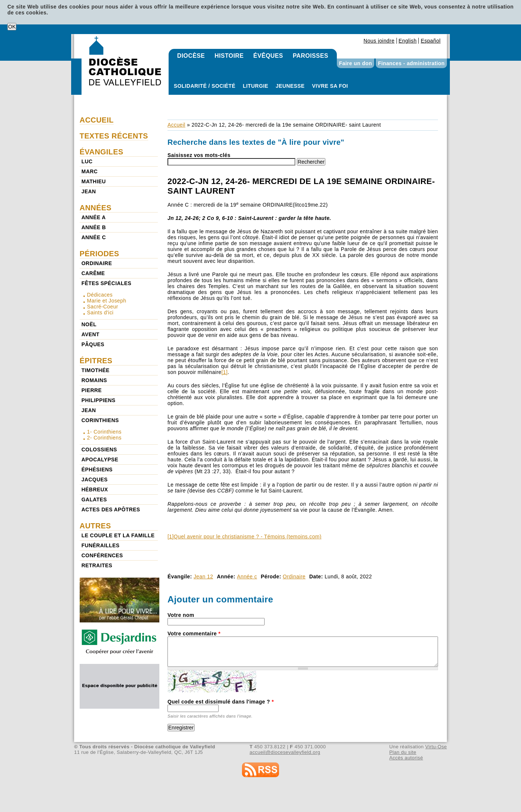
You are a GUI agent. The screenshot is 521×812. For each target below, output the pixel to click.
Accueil (176, 125)
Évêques (268, 56)
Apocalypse (100, 460)
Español (431, 41)
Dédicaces (100, 295)
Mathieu (94, 181)
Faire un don (356, 63)
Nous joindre (379, 41)
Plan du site (403, 752)
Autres (95, 526)
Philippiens (99, 400)
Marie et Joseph (107, 301)
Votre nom (181, 615)
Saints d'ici (100, 313)
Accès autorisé (406, 758)
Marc (90, 171)
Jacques (95, 479)
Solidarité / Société (205, 86)
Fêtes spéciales (107, 283)
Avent (91, 334)
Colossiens (99, 450)
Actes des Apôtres (111, 509)
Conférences (102, 555)
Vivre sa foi (330, 86)
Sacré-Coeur (103, 307)
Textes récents (114, 136)
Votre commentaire (194, 634)
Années (96, 208)
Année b (94, 227)
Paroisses (311, 56)
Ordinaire (294, 577)
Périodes (99, 254)
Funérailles (101, 545)
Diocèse (191, 56)
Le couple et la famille (118, 535)
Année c (247, 577)
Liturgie (255, 86)
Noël (89, 324)
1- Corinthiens (104, 432)
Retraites (97, 565)
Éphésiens (97, 470)
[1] (224, 372)
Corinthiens (100, 420)
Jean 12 (203, 577)
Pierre (92, 390)
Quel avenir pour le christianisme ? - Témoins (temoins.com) (248, 537)
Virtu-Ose (436, 747)
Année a (94, 217)
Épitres (96, 361)
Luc (87, 161)
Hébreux (95, 489)
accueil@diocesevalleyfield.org (285, 752)
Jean (89, 191)
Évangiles (102, 152)
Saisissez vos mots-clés (199, 155)
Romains (94, 380)
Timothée (96, 370)
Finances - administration (411, 63)
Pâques (93, 344)
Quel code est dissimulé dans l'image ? (221, 702)
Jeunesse (290, 86)
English (408, 41)
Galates (94, 499)
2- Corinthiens (104, 438)
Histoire (229, 56)
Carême (93, 273)
